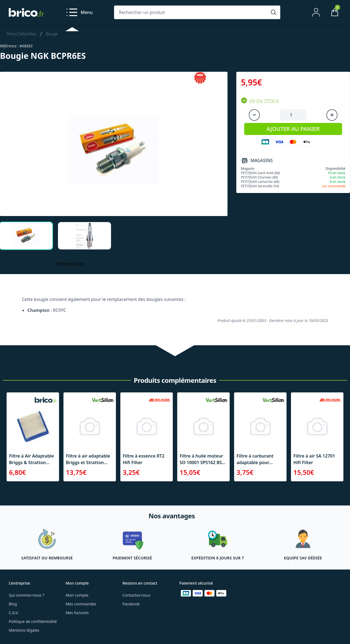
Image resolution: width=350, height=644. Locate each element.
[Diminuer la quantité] (254, 115)
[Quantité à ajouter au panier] (293, 115)
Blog (13, 604)
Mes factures (77, 613)
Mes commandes (81, 604)
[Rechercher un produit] (192, 12)
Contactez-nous (136, 595)
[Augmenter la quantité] (332, 115)
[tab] (26, 236)
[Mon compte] (316, 12)
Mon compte (77, 595)
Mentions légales (24, 630)
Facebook (131, 604)
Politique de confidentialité (33, 621)
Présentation (70, 264)
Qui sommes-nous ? (27, 595)
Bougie (52, 34)
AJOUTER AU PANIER (293, 129)
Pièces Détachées (21, 34)
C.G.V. (14, 613)
